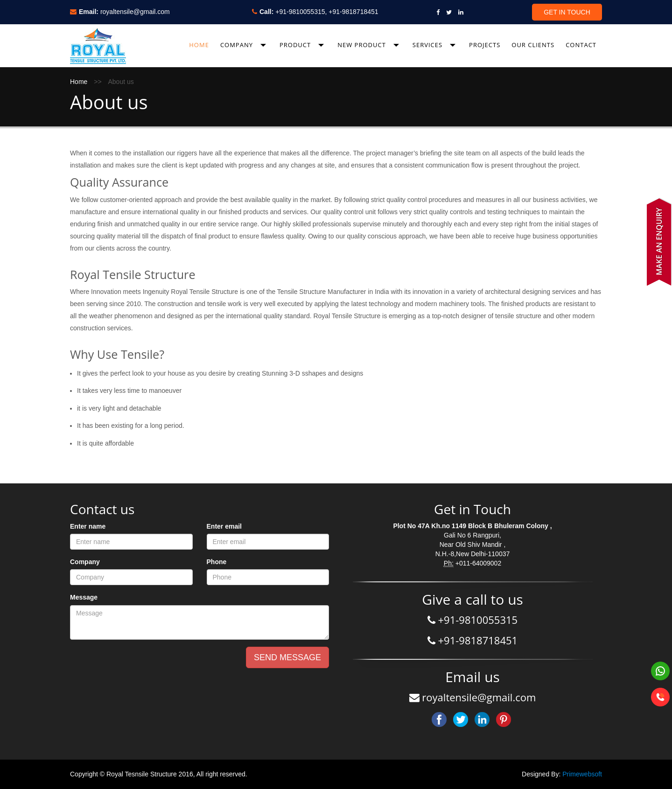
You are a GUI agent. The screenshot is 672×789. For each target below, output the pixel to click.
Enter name (88, 526)
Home (79, 82)
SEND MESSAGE (287, 657)
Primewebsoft (582, 774)
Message (84, 597)
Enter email (224, 526)
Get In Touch (567, 12)
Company (85, 562)
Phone (217, 562)
